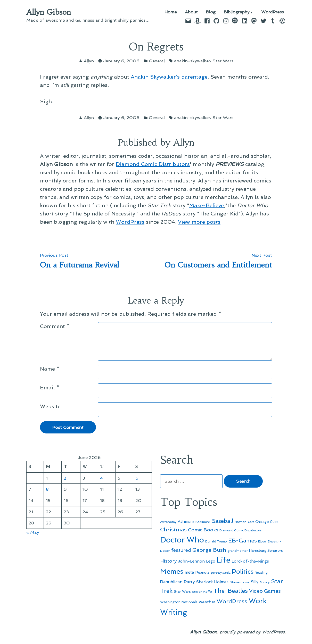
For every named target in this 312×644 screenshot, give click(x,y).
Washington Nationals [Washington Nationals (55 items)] (179, 602)
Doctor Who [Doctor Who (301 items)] (182, 540)
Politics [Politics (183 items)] (243, 571)
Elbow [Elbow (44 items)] (262, 541)
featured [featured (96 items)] (181, 550)
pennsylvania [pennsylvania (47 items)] (221, 573)
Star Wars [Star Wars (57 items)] (182, 591)
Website (50, 406)
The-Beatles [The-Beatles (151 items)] (231, 591)
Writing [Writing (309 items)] (174, 612)
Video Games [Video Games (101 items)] (265, 591)
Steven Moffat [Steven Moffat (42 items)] (202, 592)
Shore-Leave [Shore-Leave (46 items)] (240, 582)
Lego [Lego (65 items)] (211, 561)
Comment (55, 326)
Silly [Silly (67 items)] (255, 582)
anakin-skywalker (192, 61)
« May (33, 532)
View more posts (199, 222)
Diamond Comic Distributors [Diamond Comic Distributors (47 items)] (240, 530)
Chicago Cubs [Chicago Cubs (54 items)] (267, 522)
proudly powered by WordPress (252, 632)
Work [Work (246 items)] (258, 601)
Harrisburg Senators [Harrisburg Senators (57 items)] (266, 550)
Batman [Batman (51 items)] (241, 522)
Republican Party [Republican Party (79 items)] (178, 582)
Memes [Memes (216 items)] (172, 571)
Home (171, 12)
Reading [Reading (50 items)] (261, 572)
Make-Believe (207, 205)
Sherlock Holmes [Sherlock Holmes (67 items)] (212, 582)
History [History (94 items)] (168, 561)
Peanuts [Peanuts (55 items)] (203, 572)
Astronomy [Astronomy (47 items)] (168, 522)
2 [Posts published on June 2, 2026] (65, 478)
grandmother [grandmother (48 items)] (238, 551)
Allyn (89, 61)
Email (50, 388)
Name (50, 369)
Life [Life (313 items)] (223, 560)
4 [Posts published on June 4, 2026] (102, 478)
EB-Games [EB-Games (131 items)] (243, 541)
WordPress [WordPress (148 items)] (232, 601)
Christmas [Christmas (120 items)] (173, 530)
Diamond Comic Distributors (153, 164)
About (191, 12)
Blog (211, 12)
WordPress (272, 12)
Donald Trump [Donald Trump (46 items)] (216, 541)
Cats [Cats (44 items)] (251, 522)
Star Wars (223, 61)
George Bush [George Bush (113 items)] (209, 550)
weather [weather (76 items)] (207, 602)
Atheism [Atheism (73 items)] (186, 521)
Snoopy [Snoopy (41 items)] (265, 582)
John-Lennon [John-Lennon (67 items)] (191, 561)
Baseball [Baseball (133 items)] (222, 521)
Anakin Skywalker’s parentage (169, 77)
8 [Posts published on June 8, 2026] (47, 489)
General (157, 61)
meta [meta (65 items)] (189, 572)
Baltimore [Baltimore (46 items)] (203, 522)
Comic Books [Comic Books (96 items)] (203, 530)
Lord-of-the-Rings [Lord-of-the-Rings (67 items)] (250, 561)
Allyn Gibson (49, 12)
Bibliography (237, 12)
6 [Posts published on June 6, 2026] (137, 478)
